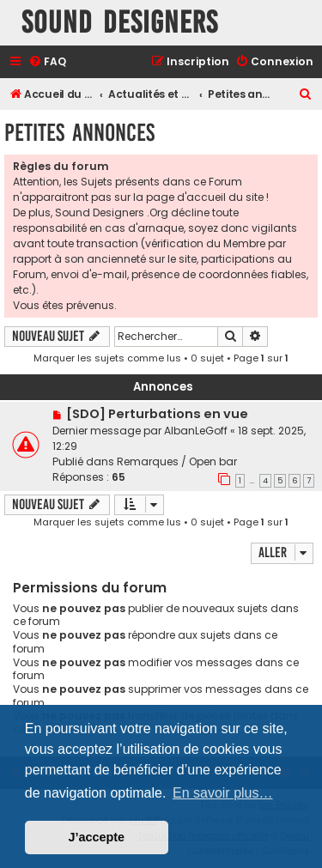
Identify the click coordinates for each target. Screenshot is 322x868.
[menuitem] (47, 62)
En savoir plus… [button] (223, 793)
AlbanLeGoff (196, 431)
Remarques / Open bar (177, 461)
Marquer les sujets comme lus (107, 358)
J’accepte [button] (97, 837)
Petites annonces (79, 133)
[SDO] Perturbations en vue (157, 414)
